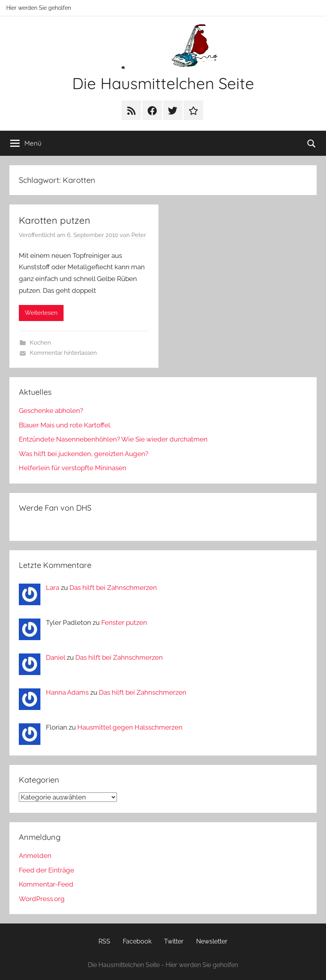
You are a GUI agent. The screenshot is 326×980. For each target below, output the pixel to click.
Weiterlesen (41, 313)
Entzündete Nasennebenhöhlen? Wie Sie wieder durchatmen (113, 439)
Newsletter (212, 941)
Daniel (56, 657)
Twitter (174, 941)
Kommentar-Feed (46, 884)
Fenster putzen (124, 622)
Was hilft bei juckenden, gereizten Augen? (84, 454)
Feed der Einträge (46, 870)
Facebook (137, 941)
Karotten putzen (55, 220)
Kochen (40, 343)
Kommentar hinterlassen (63, 353)
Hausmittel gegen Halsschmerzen (130, 727)
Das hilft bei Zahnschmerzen (113, 588)
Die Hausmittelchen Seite (163, 83)
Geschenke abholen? (51, 411)
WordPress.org (42, 899)
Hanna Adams (67, 692)
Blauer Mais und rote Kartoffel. (65, 425)
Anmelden (35, 856)
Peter (139, 235)
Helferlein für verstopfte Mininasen (73, 468)
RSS (104, 941)
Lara (53, 588)
